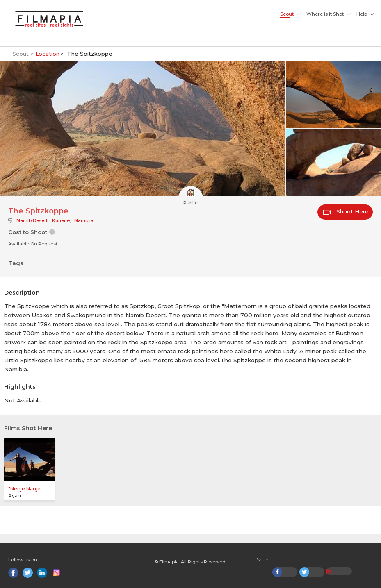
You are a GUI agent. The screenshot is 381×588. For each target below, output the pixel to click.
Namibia (84, 220)
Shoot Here (346, 211)
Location (47, 54)
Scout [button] (287, 14)
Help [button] (362, 14)
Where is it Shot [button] (325, 14)
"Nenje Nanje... (26, 489)
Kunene (61, 220)
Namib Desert (32, 220)
